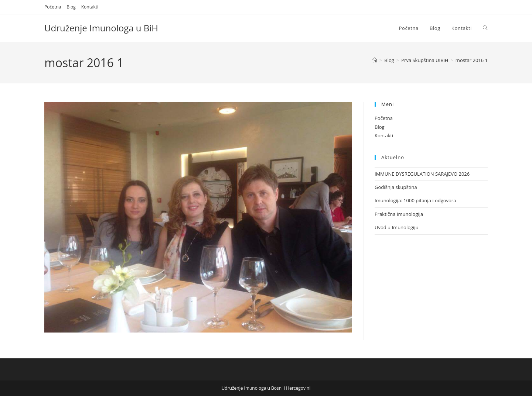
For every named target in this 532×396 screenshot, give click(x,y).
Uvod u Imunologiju (397, 227)
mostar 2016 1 (472, 60)
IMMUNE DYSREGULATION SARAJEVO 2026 (422, 174)
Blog (71, 7)
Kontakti (90, 7)
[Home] (375, 60)
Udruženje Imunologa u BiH (101, 28)
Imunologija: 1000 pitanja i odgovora (415, 200)
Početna (53, 7)
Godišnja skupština (396, 187)
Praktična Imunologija (399, 214)
